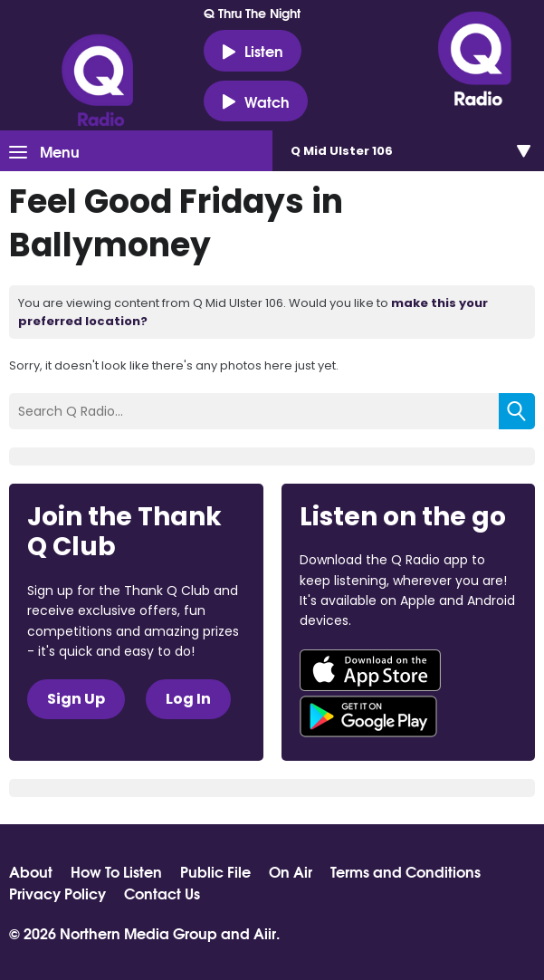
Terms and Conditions (406, 871)
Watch (256, 101)
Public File (215, 871)
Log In (188, 699)
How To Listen (116, 871)
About (31, 871)
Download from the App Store (370, 670)
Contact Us (162, 893)
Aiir (265, 932)
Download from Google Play (368, 716)
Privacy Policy (57, 893)
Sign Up (76, 699)
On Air (291, 871)
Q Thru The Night (252, 13)
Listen (253, 51)
